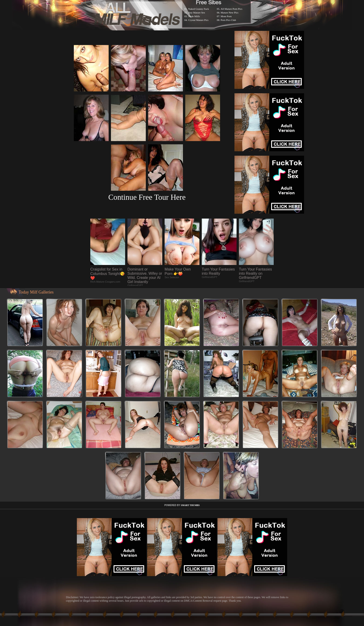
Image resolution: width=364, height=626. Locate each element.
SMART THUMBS (190, 505)
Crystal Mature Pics (198, 20)
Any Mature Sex (197, 13)
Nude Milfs (194, 16)
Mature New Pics (230, 13)
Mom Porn (226, 16)
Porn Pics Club (228, 20)
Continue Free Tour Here (147, 197)
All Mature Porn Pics (232, 9)
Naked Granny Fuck (199, 9)
